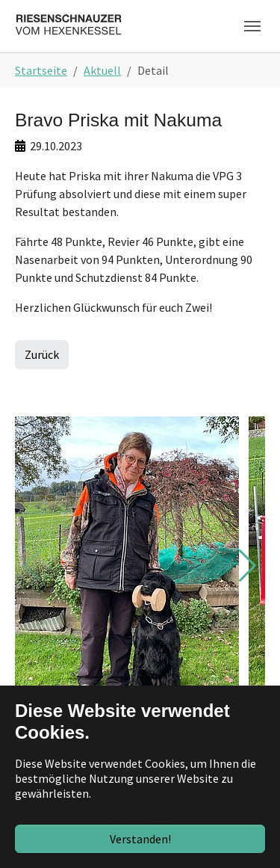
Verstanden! (140, 839)
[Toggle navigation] (252, 26)
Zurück (42, 354)
